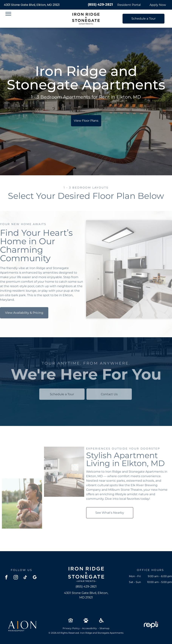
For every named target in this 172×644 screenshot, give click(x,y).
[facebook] (6, 578)
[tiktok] (25, 578)
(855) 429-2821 (100, 5)
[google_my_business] (35, 578)
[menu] (8, 14)
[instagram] (16, 578)
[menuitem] (71, 628)
